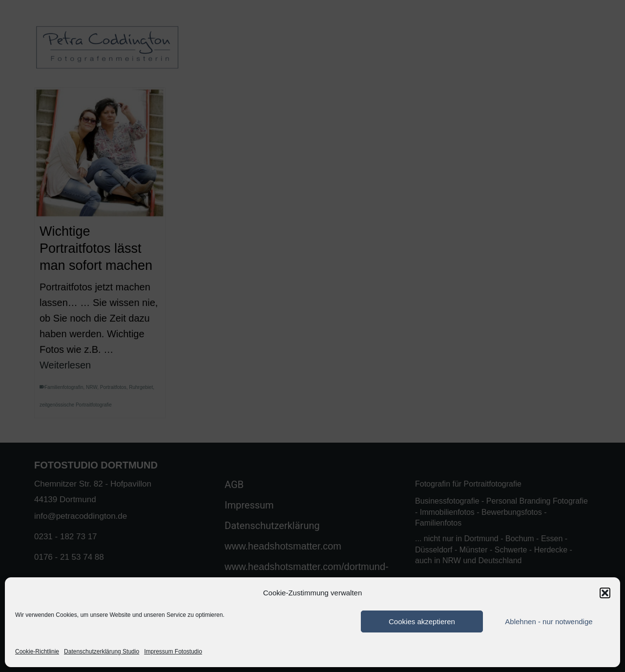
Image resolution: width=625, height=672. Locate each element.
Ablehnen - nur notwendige (549, 621)
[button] (605, 593)
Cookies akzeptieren (422, 621)
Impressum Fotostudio (173, 652)
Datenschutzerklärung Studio (102, 652)
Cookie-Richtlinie (37, 652)
